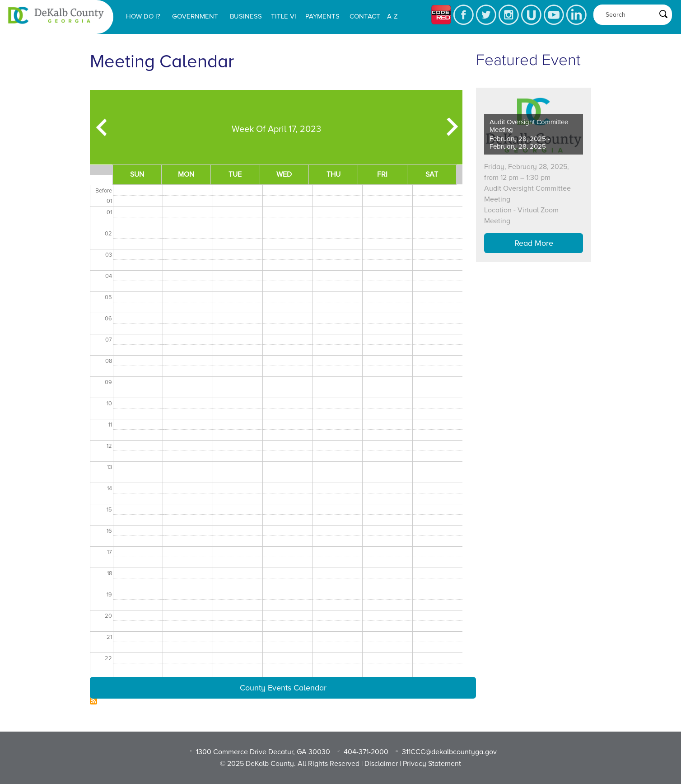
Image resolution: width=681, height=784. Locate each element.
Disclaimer (381, 764)
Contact (365, 16)
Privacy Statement (432, 764)
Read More (534, 243)
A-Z (392, 16)
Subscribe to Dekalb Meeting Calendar (93, 701)
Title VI (284, 16)
